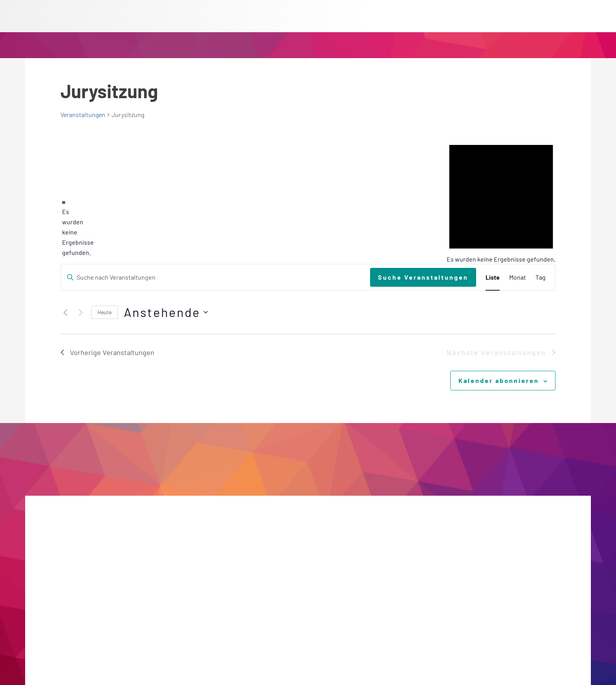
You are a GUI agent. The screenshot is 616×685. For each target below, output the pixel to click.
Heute (104, 312)
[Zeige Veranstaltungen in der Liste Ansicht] (493, 277)
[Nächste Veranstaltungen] (81, 312)
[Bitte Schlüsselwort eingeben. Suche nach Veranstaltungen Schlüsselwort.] (215, 277)
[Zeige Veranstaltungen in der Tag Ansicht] (541, 277)
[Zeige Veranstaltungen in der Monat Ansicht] (518, 277)
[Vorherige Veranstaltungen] (65, 312)
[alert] (64, 227)
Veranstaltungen (83, 114)
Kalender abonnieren (499, 380)
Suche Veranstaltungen (423, 277)
